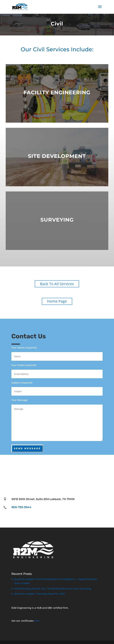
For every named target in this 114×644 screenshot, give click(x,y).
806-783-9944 (21, 507)
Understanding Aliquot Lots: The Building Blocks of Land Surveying (52, 589)
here (37, 621)
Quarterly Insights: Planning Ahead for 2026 (39, 594)
